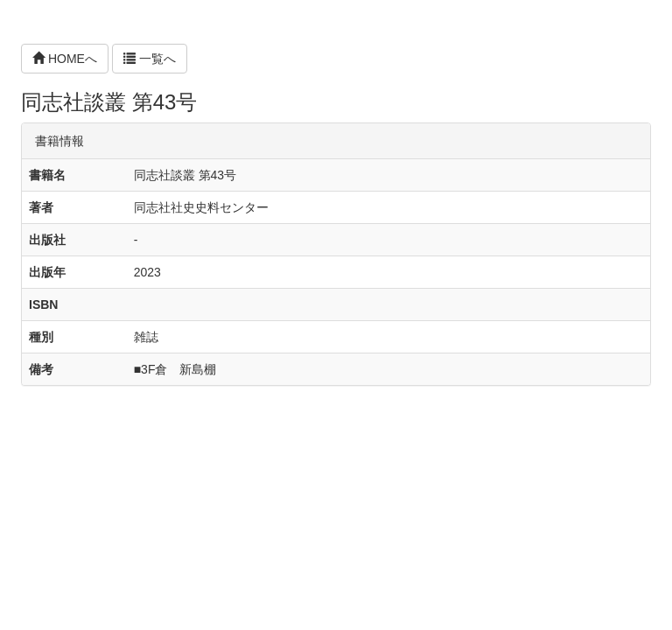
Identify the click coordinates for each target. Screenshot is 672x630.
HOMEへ (65, 59)
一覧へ (150, 59)
